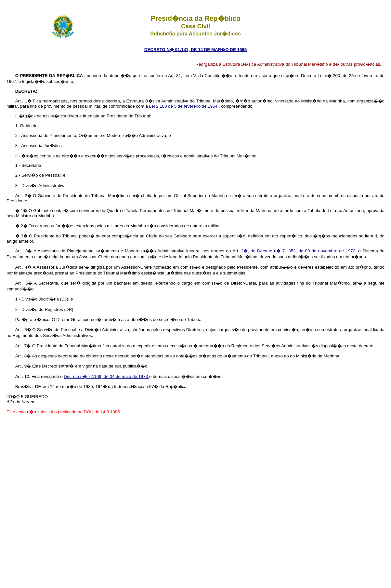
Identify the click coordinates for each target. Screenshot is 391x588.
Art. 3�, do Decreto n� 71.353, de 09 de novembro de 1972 (294, 251)
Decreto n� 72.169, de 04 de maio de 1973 (106, 376)
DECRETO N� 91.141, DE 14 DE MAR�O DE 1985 (195, 50)
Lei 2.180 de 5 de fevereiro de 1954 (184, 106)
